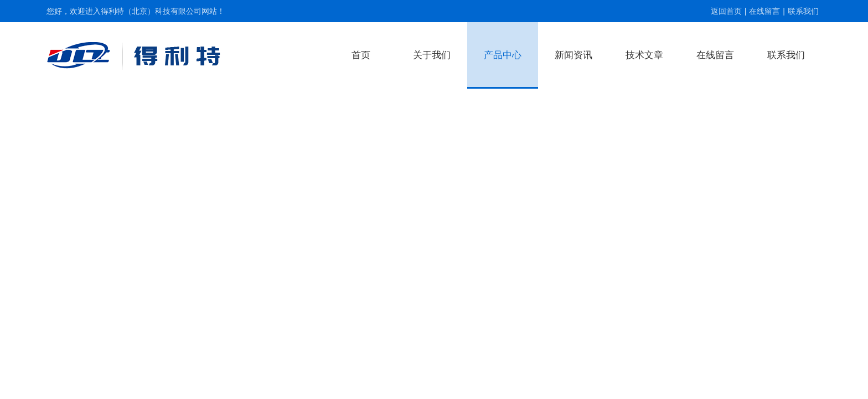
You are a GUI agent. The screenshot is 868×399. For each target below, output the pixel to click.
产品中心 (503, 55)
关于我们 (432, 55)
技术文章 (644, 55)
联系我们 (803, 11)
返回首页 (726, 11)
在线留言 (764, 11)
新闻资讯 (573, 55)
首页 (361, 55)
